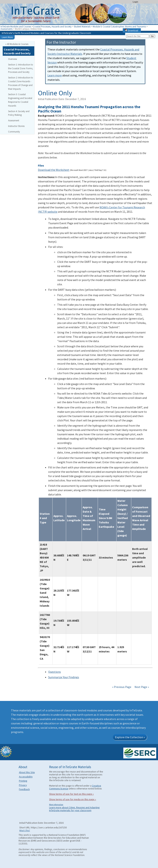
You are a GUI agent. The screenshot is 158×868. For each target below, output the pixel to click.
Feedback (24, 789)
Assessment (14, 120)
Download (131, 30)
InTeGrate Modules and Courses (16, 26)
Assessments (7, 29)
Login (135, 2)
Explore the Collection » (130, 737)
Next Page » (141, 687)
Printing (23, 781)
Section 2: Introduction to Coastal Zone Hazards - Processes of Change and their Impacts (21, 83)
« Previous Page (122, 687)
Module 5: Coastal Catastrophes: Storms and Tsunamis (119, 26)
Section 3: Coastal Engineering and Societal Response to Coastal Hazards (20, 100)
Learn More (7, 37)
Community (14, 132)
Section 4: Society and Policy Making (19, 113)
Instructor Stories (16, 126)
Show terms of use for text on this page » (71, 794)
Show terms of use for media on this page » (73, 799)
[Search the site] (138, 36)
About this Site (27, 772)
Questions (55, 672)
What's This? (25, 831)
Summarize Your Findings (64, 677)
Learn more (55, 75)
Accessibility (26, 777)
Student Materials (82, 26)
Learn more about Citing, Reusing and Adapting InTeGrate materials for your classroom (74, 809)
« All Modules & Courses (17, 44)
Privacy (23, 785)
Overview (13, 59)
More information (56, 805)
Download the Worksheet (54, 170)
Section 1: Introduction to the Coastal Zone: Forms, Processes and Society (21, 68)
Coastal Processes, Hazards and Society (52, 26)
